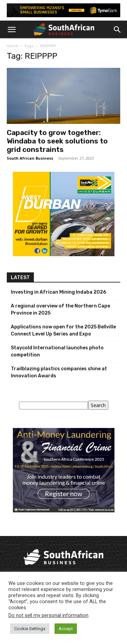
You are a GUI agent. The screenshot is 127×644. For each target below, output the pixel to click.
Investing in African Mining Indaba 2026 (58, 292)
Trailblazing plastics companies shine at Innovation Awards (59, 372)
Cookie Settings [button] (30, 629)
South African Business (30, 158)
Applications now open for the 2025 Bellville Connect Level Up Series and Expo (63, 330)
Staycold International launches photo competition (57, 351)
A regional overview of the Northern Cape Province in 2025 (60, 310)
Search (98, 405)
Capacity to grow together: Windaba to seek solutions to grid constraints (57, 141)
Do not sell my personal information (48, 615)
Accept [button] (66, 629)
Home (12, 46)
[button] (12, 30)
